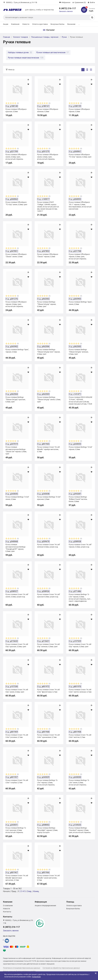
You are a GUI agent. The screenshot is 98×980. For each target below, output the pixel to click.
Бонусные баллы (58, 24)
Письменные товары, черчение (45, 37)
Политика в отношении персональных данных (22, 968)
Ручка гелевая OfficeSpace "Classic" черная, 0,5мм (48, 255)
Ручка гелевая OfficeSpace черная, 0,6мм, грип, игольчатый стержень (16, 304)
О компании (8, 906)
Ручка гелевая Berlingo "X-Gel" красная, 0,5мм (49, 498)
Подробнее (36, 977)
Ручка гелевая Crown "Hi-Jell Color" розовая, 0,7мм (17, 736)
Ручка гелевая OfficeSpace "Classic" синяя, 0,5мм (16, 255)
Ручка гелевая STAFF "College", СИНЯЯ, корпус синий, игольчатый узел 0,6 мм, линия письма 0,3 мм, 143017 (48, 207)
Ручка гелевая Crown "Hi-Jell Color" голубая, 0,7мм (17, 781)
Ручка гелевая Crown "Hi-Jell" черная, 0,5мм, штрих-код (80, 546)
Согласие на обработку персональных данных (61, 968)
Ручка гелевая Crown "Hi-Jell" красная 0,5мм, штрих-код (49, 595)
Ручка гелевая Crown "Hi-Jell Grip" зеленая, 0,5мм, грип (48, 645)
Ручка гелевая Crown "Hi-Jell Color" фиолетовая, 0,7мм (48, 691)
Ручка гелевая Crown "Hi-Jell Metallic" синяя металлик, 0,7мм (48, 878)
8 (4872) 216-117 (67, 8)
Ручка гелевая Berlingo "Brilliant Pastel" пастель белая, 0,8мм (78, 499)
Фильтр (11, 70)
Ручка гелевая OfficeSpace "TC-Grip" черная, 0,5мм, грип (80, 156)
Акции (6, 24)
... (79, 24)
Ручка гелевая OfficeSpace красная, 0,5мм (16, 110)
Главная (7, 37)
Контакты (7, 912)
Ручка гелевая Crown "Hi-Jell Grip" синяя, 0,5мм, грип (17, 691)
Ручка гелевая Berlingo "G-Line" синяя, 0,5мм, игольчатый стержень (79, 782)
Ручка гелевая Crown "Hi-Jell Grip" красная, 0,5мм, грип (17, 645)
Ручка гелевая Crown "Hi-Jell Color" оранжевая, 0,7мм (48, 736)
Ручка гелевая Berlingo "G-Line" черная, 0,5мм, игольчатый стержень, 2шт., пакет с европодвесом (80, 598)
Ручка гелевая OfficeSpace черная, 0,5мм (79, 110)
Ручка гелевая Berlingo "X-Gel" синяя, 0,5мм (17, 498)
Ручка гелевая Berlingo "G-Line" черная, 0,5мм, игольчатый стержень (47, 782)
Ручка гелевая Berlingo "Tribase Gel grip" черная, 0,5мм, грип (47, 304)
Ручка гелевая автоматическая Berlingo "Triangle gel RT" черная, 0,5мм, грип (15, 548)
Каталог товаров (21, 37)
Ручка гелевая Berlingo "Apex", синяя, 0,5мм (80, 303)
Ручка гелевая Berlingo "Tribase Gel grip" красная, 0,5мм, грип (15, 399)
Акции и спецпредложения (45, 906)
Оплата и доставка (40, 24)
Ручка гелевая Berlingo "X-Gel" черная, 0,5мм (80, 448)
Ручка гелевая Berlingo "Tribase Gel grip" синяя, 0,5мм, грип (49, 399)
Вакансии (71, 24)
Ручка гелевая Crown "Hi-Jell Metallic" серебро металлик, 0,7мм (48, 449)
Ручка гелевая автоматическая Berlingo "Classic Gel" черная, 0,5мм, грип (16, 450)
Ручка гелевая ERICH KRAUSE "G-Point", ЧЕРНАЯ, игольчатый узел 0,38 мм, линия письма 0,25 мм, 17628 (80, 401)
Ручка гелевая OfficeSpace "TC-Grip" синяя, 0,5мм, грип (16, 203)
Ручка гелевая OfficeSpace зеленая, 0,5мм (48, 110)
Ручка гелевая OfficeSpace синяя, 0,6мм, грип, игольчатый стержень (48, 157)
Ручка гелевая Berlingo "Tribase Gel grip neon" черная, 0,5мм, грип (49, 352)
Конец (36, 891)
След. (29, 891)
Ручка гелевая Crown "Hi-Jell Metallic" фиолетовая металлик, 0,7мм (17, 878)
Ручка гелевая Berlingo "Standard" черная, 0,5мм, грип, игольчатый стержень (80, 830)
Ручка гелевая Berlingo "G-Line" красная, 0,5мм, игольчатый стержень (16, 830)
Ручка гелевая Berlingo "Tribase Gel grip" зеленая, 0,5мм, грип (79, 352)
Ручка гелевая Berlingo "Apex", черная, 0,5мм (17, 351)
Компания (15, 24)
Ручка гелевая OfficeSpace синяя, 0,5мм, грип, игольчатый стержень (16, 157)
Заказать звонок (66, 11)
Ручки (64, 37)
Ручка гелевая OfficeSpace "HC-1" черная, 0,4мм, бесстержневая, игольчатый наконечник (80, 206)
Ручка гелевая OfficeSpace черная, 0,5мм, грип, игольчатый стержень (79, 256)
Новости (26, 24)
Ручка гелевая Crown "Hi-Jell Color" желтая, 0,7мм (80, 736)
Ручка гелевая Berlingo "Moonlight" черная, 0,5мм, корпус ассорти (47, 830)
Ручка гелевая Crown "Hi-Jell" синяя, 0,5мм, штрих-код (17, 595)
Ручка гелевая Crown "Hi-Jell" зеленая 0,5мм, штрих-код (49, 546)
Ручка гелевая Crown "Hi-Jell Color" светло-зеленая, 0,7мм (80, 691)
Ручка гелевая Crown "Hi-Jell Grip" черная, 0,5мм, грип (80, 645)
